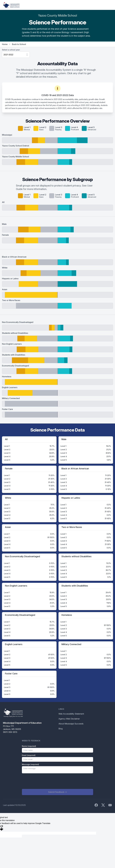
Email (29, 755)
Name (29, 746)
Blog (61, 729)
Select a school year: (11, 50)
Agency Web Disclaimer (69, 719)
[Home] (11, 5)
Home (5, 44)
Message (30, 764)
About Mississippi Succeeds (71, 724)
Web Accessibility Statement (71, 714)
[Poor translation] (2, 828)
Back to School (19, 44)
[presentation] (41, 781)
